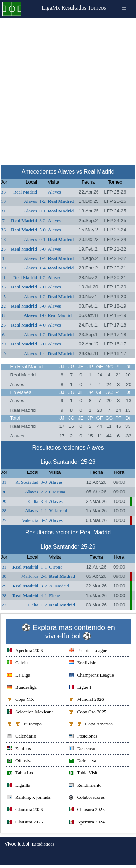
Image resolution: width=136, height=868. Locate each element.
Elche (54, 595)
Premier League (88, 651)
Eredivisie (82, 663)
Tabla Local (22, 773)
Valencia (30, 520)
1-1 (44, 511)
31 (3, 211)
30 (4, 492)
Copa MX (21, 700)
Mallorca (30, 576)
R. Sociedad (27, 482)
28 (4, 511)
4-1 (44, 595)
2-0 (42, 287)
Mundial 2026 (86, 700)
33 (3, 192)
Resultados (74, 8)
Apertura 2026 (25, 651)
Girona (56, 567)
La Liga (19, 676)
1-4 (42, 258)
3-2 (42, 220)
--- (42, 192)
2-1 (44, 576)
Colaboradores (87, 798)
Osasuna (57, 492)
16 (3, 201)
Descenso (82, 749)
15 (3, 296)
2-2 (44, 492)
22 (3, 306)
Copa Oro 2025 (87, 712)
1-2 (42, 201)
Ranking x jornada (29, 798)
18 (3, 239)
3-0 (42, 249)
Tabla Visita (84, 773)
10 (3, 353)
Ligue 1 (80, 688)
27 (4, 520)
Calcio (17, 663)
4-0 (42, 325)
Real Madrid (25, 192)
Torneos (97, 8)
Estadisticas (43, 844)
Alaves (54, 192)
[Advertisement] (68, 89)
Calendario (22, 737)
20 (3, 268)
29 (3, 344)
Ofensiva (20, 761)
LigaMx (51, 8)
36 (3, 230)
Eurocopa (24, 725)
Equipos (19, 749)
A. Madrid (59, 586)
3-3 (44, 482)
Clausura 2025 (87, 810)
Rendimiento (85, 786)
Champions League (91, 676)
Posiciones (83, 737)
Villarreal (58, 511)
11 (3, 278)
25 (3, 249)
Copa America (91, 725)
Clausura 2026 (25, 810)
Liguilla (19, 786)
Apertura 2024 (87, 823)
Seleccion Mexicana (30, 712)
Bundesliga (22, 688)
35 (3, 287)
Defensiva (82, 761)
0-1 (42, 211)
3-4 (44, 501)
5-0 (42, 230)
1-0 (42, 315)
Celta (33, 501)
